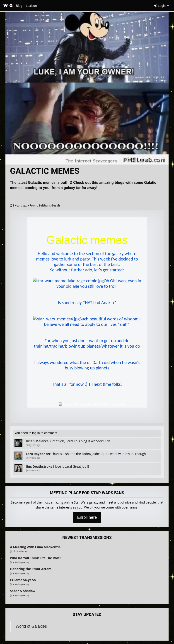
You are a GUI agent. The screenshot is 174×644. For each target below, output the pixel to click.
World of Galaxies (31, 626)
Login (162, 6)
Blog (19, 6)
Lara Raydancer (38, 454)
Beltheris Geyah (49, 205)
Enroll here (87, 517)
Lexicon (31, 6)
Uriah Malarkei (38, 441)
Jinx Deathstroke (39, 466)
